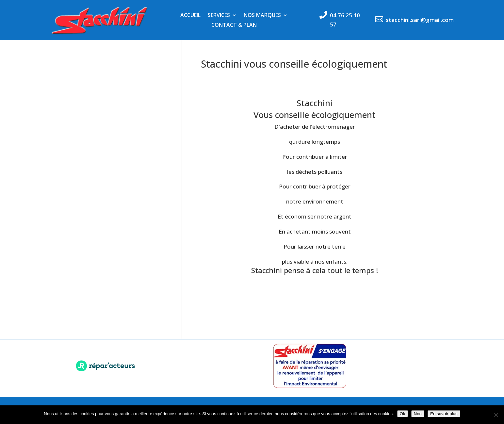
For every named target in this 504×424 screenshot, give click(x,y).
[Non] (496, 415)
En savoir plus (444, 414)
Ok (403, 414)
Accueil (190, 16)
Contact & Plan (234, 25)
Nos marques (262, 16)
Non (418, 414)
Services (219, 16)
